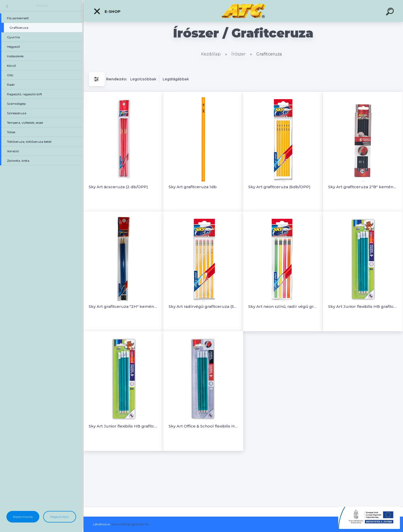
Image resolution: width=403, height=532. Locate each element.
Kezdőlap (211, 54)
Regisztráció (59, 517)
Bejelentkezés (23, 517)
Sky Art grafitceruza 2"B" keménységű (363, 187)
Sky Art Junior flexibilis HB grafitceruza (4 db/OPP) (363, 306)
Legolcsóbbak (143, 79)
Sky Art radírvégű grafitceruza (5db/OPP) (203, 306)
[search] (391, 12)
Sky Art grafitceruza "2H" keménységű (123, 306)
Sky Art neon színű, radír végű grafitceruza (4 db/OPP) (283, 306)
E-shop (107, 11)
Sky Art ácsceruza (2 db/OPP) (118, 187)
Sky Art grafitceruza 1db (193, 187)
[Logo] (243, 11)
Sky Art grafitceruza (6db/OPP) (279, 187)
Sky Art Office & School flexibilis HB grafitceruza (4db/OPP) (203, 426)
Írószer (42, 5)
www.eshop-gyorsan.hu (130, 524)
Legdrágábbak (176, 79)
